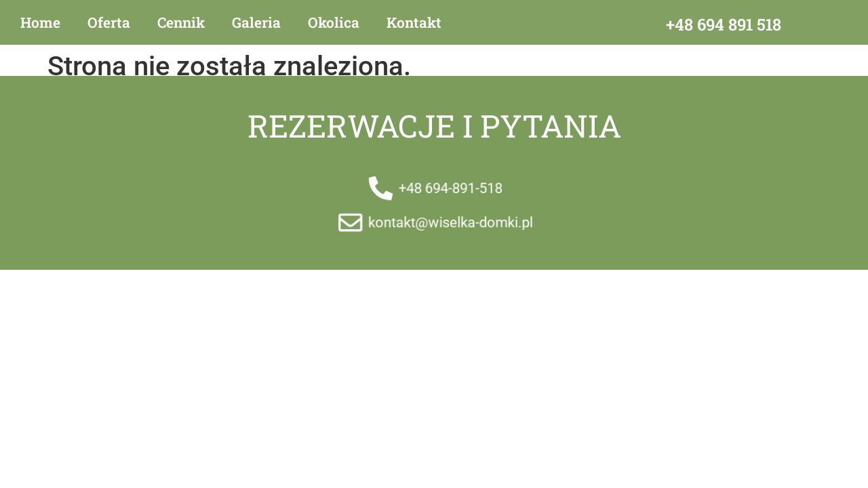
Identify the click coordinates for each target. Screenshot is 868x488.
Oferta (109, 22)
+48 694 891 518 (724, 24)
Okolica (334, 22)
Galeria (256, 22)
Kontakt (414, 22)
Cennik (181, 22)
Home (40, 22)
